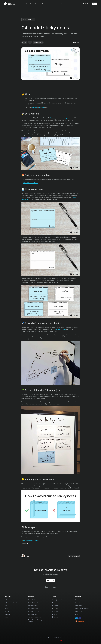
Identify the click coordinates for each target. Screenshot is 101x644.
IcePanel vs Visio (32, 606)
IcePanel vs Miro (32, 600)
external (42, 107)
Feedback (7, 611)
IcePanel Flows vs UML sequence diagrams (36, 621)
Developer (7, 623)
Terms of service (79, 603)
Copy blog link (74, 556)
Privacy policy (79, 606)
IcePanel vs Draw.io (33, 609)
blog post (67, 118)
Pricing (37, 4)
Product (30, 4)
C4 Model (7, 600)
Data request (78, 611)
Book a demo (87, 4)
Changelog (7, 614)
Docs (6, 620)
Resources (55, 4)
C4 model (53, 118)
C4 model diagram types (59, 329)
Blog (6, 606)
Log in (79, 4)
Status (6, 617)
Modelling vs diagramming (35, 617)
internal (34, 107)
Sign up (95, 4)
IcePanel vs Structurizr (34, 611)
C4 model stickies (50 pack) (31, 183)
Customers (45, 4)
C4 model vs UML (33, 614)
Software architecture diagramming (13, 603)
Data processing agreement (82, 609)
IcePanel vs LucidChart (34, 603)
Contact (64, 4)
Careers (77, 614)
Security (77, 600)
